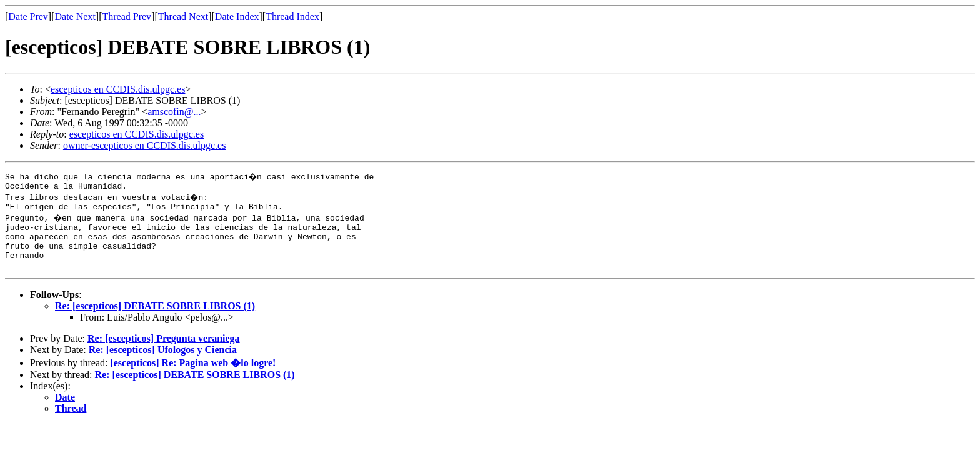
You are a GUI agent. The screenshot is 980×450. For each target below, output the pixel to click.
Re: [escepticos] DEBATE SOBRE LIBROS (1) (155, 319)
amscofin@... (174, 112)
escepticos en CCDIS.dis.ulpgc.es (118, 89)
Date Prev (28, 17)
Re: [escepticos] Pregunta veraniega (164, 352)
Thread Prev (127, 17)
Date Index (237, 17)
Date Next (75, 17)
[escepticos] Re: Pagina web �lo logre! (193, 376)
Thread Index (292, 17)
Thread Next (183, 17)
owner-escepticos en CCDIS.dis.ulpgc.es (145, 145)
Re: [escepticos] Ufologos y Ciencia (163, 363)
